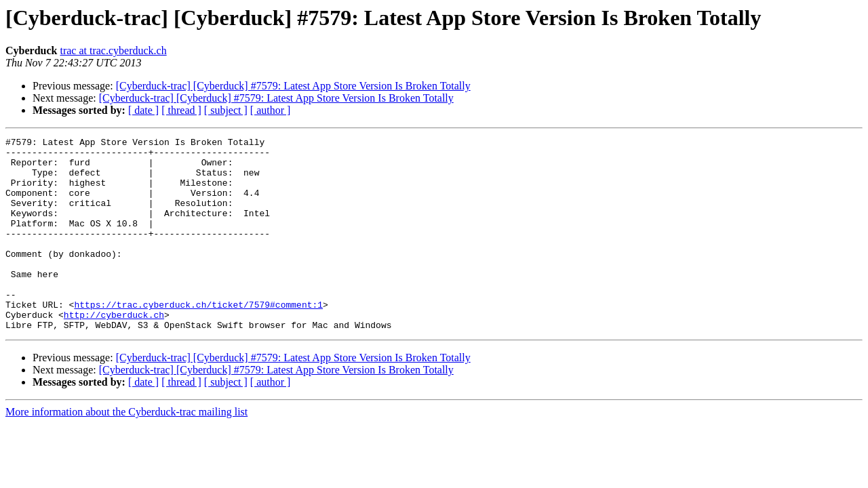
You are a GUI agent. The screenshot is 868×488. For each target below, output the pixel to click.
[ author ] (271, 110)
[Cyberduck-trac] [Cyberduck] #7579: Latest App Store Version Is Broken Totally (293, 86)
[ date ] (143, 110)
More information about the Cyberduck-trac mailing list (126, 450)
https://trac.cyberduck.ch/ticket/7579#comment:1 (198, 339)
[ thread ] (181, 110)
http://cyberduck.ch (114, 351)
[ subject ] (226, 110)
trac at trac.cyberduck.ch (113, 50)
